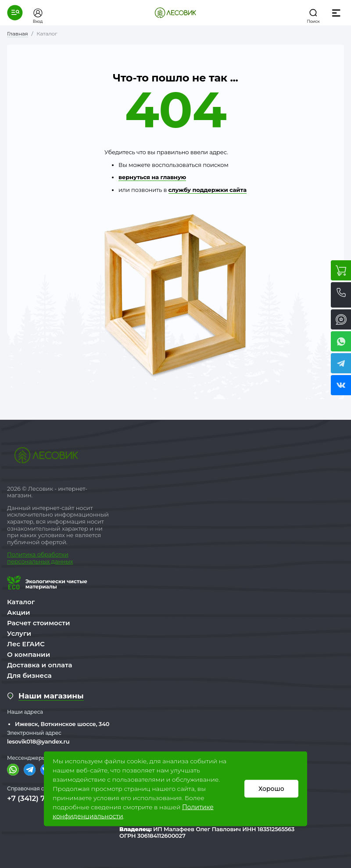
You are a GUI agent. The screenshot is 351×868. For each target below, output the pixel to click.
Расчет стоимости (39, 623)
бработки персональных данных (40, 558)
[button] (15, 13)
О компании (29, 654)
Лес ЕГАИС (26, 644)
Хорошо (271, 789)
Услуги (19, 633)
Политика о (24, 554)
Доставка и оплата (40, 665)
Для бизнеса (29, 675)
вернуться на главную (152, 177)
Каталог (21, 602)
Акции (18, 612)
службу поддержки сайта (208, 190)
